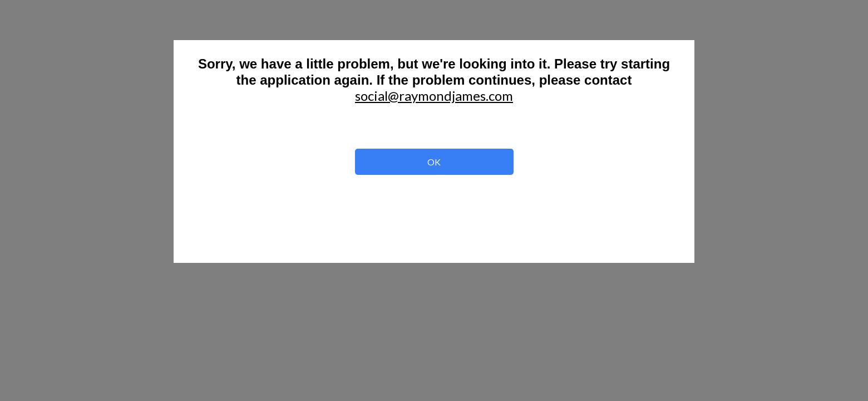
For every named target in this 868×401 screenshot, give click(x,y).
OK (434, 162)
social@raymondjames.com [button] (434, 96)
